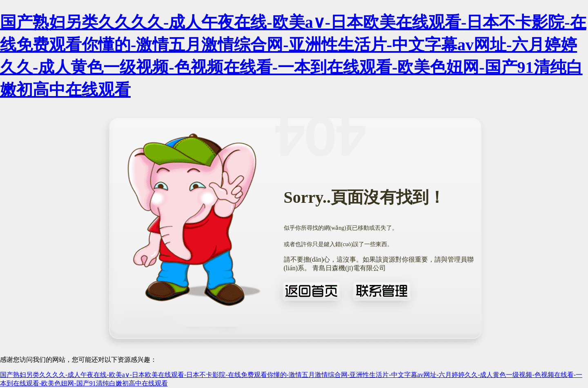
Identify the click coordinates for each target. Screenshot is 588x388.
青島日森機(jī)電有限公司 (349, 268)
